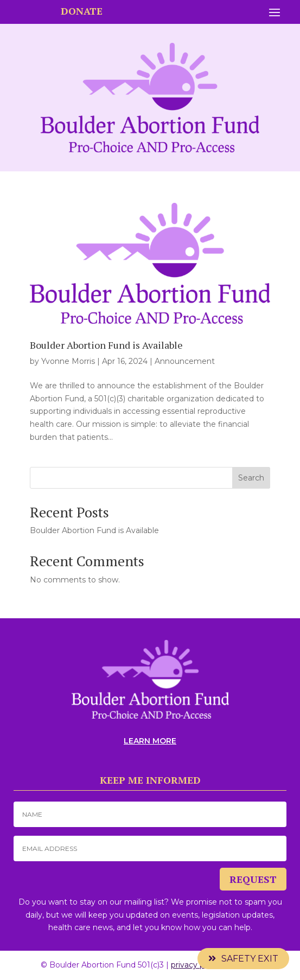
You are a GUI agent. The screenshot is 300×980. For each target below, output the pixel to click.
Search (251, 478)
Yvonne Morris (68, 361)
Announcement (185, 361)
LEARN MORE (150, 741)
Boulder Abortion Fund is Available (106, 345)
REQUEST (253, 879)
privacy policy (196, 965)
